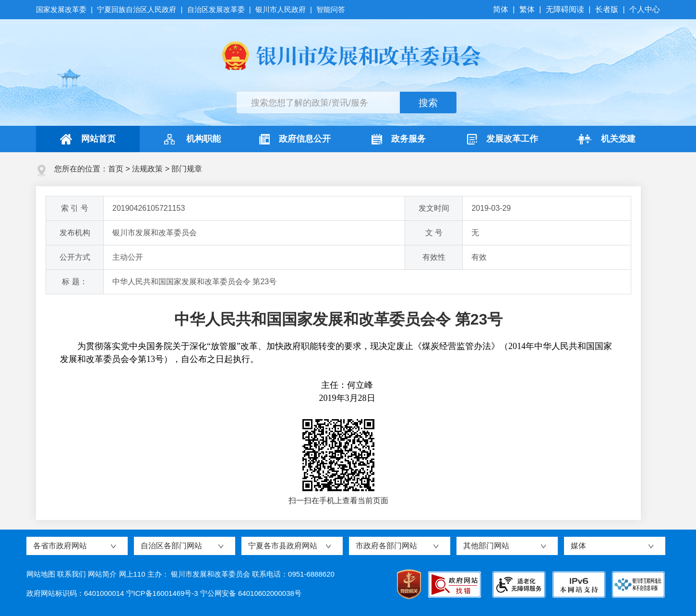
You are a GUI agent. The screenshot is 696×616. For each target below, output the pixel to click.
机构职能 (191, 139)
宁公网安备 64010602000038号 (251, 593)
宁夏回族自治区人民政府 (137, 9)
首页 (116, 169)
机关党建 (606, 139)
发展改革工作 (503, 139)
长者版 (607, 9)
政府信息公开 (295, 139)
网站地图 (41, 574)
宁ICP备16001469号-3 (162, 593)
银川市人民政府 (281, 9)
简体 (502, 9)
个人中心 (645, 9)
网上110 (132, 574)
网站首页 (88, 139)
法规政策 (147, 169)
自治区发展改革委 (216, 9)
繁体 (527, 9)
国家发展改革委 (62, 9)
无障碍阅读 (565, 9)
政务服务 (399, 139)
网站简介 (102, 574)
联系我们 (72, 574)
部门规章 (187, 169)
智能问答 (331, 9)
